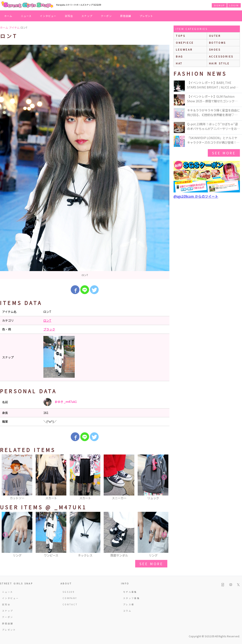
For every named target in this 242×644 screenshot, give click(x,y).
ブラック (49, 329)
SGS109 (69, 592)
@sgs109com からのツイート (196, 196)
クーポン (106, 16)
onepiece (185, 43)
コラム (127, 611)
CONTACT (70, 604)
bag (180, 56)
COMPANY (70, 598)
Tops (181, 36)
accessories (221, 56)
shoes (215, 49)
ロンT (47, 320)
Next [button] (164, 478)
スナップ (87, 16)
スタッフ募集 (131, 598)
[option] (85, 162)
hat (179, 63)
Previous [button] (5, 478)
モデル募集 (130, 592)
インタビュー (48, 16)
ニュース (26, 16)
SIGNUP (219, 5)
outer (215, 36)
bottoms (217, 43)
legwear (184, 49)
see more (151, 564)
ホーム (8, 16)
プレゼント (146, 16)
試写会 (69, 16)
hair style (219, 63)
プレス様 (129, 604)
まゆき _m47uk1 (60, 402)
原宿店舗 (126, 16)
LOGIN (234, 5)
